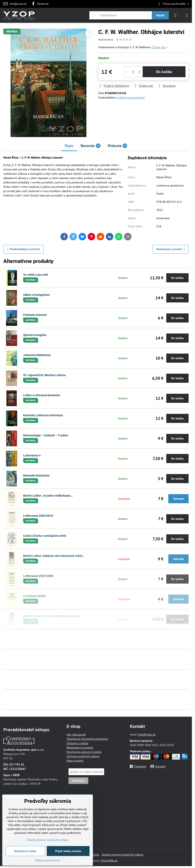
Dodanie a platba (77, 743)
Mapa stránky (75, 761)
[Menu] (187, 15)
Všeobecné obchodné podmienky (87, 739)
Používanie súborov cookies (84, 752)
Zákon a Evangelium (36, 295)
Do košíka (164, 72)
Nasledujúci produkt (171, 249)
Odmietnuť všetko (25, 851)
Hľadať (160, 15)
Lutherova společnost (131, 98)
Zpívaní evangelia (35, 335)
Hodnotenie (106, 40)
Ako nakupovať (76, 734)
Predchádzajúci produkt (24, 249)
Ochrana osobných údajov (83, 756)
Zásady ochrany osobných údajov (123, 855)
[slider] (124, 40)
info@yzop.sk (147, 734)
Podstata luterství (35, 315)
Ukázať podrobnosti (48, 860)
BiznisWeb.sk (109, 861)
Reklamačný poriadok (80, 748)
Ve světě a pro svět (36, 275)
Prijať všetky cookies (68, 851)
